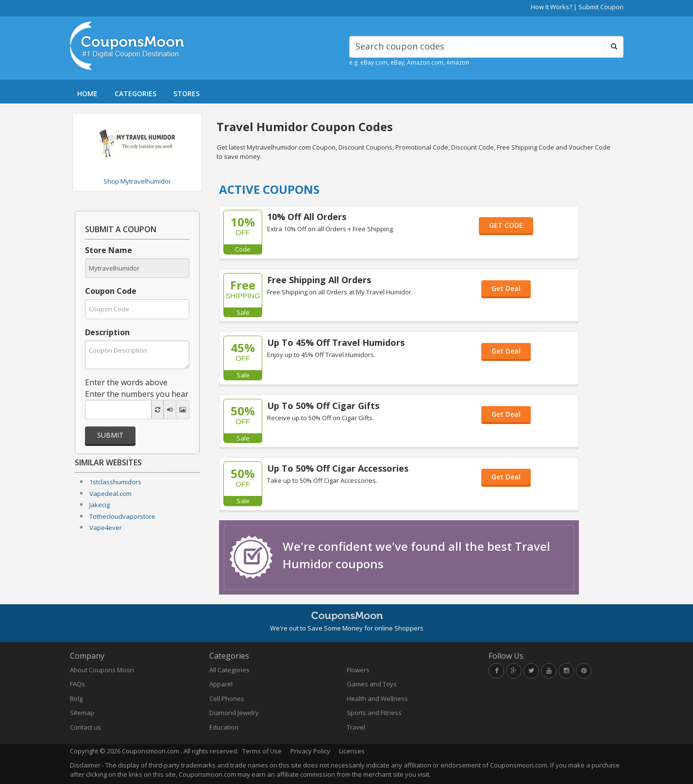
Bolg (76, 699)
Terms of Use (262, 751)
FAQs (77, 684)
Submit (110, 435)
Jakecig (100, 505)
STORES (186, 94)
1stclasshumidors (115, 482)
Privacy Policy (310, 751)
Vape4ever (106, 528)
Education (224, 727)
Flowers (358, 670)
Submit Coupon (601, 7)
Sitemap (82, 713)
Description (107, 332)
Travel (356, 727)
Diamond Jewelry (234, 713)
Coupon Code (111, 291)
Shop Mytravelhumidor (137, 181)
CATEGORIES (135, 94)
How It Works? (551, 7)
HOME (87, 94)
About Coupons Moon (102, 670)
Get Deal (506, 288)
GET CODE (506, 225)
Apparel (221, 684)
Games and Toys (372, 684)
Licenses (352, 751)
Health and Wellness (377, 699)
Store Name (109, 250)
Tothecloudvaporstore (122, 516)
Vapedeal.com (110, 494)
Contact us (85, 727)
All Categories (229, 670)
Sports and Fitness (374, 713)
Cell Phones (227, 699)
